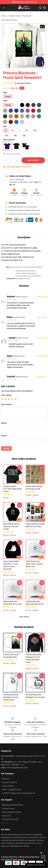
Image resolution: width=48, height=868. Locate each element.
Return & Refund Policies (12, 812)
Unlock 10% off (43, 857)
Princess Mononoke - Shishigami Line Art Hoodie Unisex (11, 697)
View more (24, 617)
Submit (6, 448)
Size (5, 126)
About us (5, 779)
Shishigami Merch (9, 20)
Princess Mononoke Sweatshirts (28, 276)
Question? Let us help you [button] (36, 865)
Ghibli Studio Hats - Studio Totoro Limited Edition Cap (34, 564)
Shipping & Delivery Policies (12, 805)
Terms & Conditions (9, 782)
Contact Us (6, 816)
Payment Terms (8, 809)
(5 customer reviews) (23, 83)
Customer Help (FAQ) (10, 819)
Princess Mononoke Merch (26, 273)
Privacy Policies (8, 786)
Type (5, 92)
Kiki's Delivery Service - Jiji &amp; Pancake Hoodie (12, 526)
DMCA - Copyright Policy (11, 790)
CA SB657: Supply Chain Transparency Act (18, 793)
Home (4, 16)
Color (5, 101)
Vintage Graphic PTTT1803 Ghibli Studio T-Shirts (12, 489)
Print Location (9, 140)
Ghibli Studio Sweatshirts (26, 271)
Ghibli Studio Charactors (20, 16)
